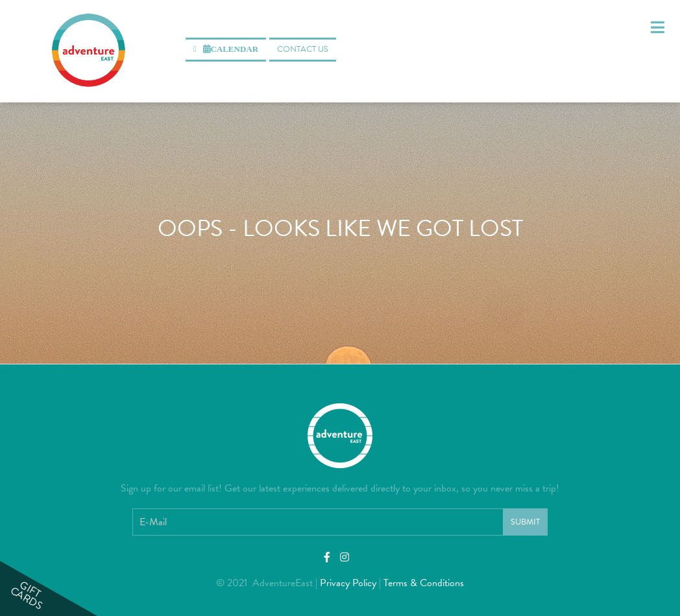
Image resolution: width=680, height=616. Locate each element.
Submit (525, 522)
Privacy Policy (348, 583)
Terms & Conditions (424, 583)
